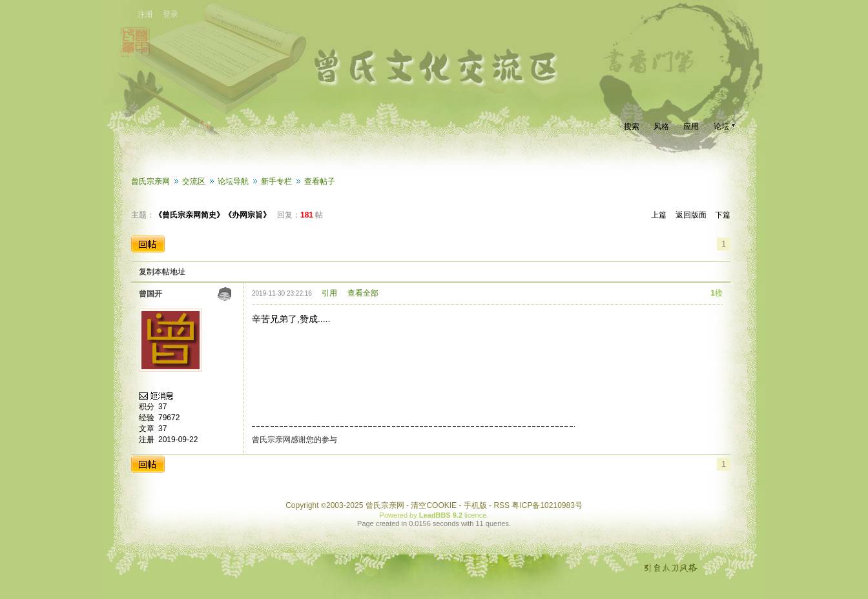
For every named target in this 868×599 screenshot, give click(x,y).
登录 (170, 14)
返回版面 (691, 215)
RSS (501, 505)
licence (475, 515)
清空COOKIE (434, 505)
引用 (329, 293)
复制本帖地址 (162, 272)
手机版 (475, 505)
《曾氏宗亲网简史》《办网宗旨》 (212, 215)
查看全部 (363, 293)
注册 (145, 14)
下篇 (723, 215)
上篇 (659, 215)
